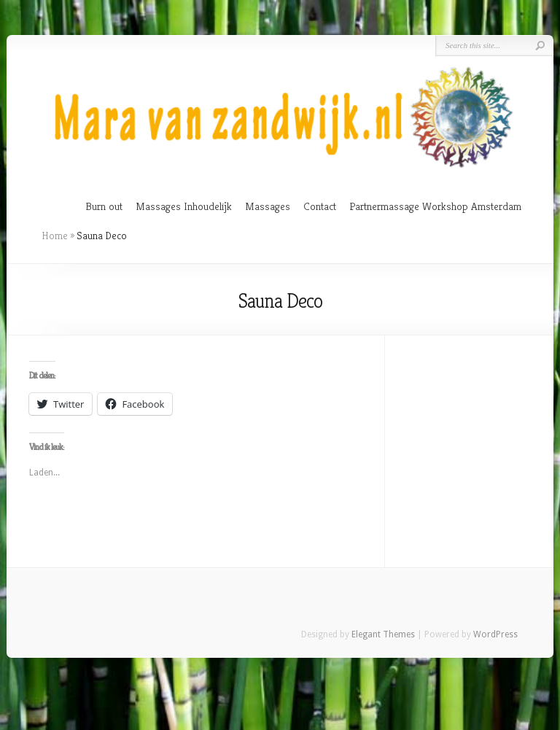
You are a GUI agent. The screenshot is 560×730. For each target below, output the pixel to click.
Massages (268, 206)
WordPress (495, 634)
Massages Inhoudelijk (184, 206)
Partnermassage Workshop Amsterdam (435, 206)
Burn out (104, 206)
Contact (320, 206)
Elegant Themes (383, 634)
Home (55, 236)
